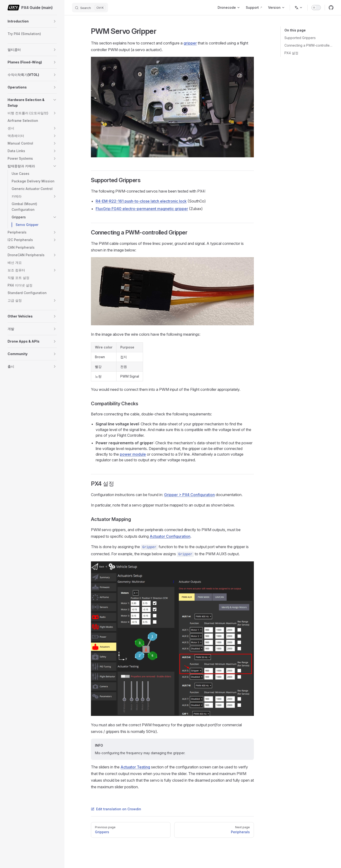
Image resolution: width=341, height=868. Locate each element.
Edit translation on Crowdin (116, 809)
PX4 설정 (291, 53)
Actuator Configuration (170, 536)
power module (133, 454)
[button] (55, 21)
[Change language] (299, 8)
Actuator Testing (135, 767)
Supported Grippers (300, 38)
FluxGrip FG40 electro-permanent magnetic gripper (142, 209)
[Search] (90, 8)
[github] (331, 8)
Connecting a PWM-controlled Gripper (309, 45)
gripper (190, 43)
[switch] (316, 8)
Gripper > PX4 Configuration (189, 495)
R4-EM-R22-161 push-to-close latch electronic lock (141, 201)
